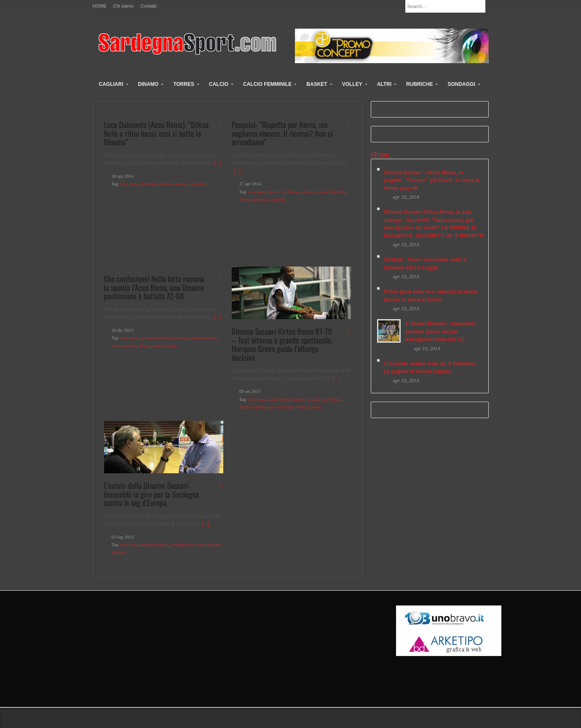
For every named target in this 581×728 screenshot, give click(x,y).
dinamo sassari (174, 184)
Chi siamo (124, 6)
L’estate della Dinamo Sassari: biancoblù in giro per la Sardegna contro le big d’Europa (152, 494)
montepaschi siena (188, 544)
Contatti (148, 6)
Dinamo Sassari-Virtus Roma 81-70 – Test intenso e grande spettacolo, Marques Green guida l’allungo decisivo (282, 344)
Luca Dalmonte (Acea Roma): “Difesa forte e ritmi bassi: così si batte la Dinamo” (157, 133)
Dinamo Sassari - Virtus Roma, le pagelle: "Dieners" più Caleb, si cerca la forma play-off (432, 180)
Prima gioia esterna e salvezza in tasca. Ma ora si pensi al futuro (431, 296)
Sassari (315, 407)
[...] (218, 163)
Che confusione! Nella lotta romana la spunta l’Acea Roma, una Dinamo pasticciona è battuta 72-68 (154, 287)
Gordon (339, 192)
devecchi (277, 192)
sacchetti (198, 184)
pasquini (259, 199)
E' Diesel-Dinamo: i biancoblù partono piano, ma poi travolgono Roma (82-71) (441, 332)
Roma (145, 346)
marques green (253, 407)
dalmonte (149, 184)
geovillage (331, 399)
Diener (294, 192)
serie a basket (165, 346)
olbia (301, 407)
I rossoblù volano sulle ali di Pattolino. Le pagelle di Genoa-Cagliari (430, 368)
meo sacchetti (124, 346)
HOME (100, 6)
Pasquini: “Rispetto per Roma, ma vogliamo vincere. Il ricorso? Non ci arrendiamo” (282, 133)
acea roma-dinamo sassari (165, 338)
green (244, 199)
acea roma (129, 184)
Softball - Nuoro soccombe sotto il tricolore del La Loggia (425, 264)
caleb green (279, 399)
